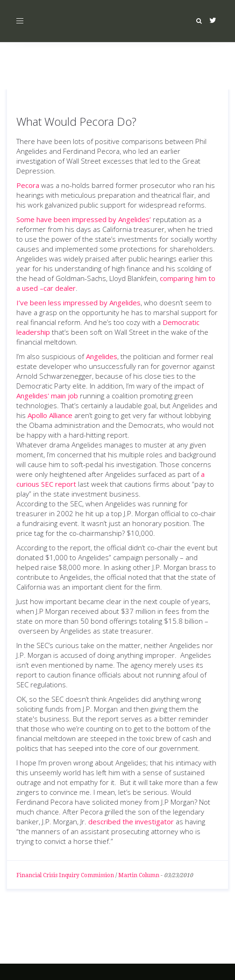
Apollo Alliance (50, 415)
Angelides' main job (47, 396)
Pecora (28, 185)
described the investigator (131, 821)
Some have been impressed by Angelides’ (84, 219)
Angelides (102, 356)
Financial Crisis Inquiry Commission (65, 875)
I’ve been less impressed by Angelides (78, 303)
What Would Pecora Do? (76, 121)
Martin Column (139, 875)
